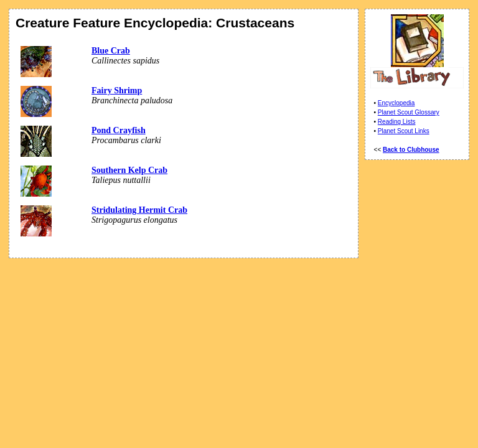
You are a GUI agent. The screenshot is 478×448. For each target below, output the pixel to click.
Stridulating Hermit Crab (139, 210)
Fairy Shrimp (117, 91)
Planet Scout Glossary (409, 112)
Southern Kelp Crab (129, 170)
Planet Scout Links (404, 131)
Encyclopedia (396, 103)
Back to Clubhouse (411, 150)
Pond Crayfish (119, 130)
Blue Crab (111, 51)
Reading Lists (397, 122)
